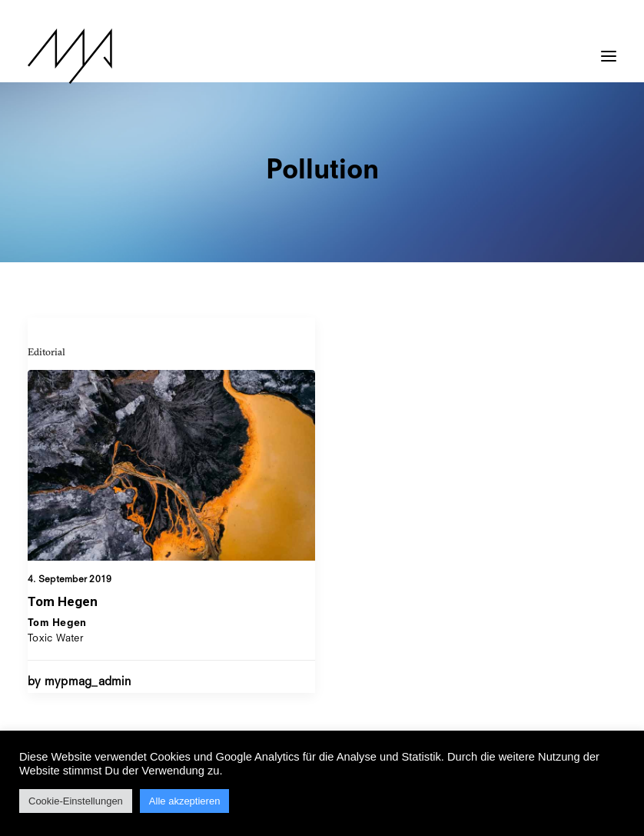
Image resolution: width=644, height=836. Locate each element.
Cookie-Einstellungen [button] (76, 801)
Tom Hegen (63, 601)
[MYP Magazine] (70, 56)
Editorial (46, 351)
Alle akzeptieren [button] (185, 801)
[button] (609, 48)
